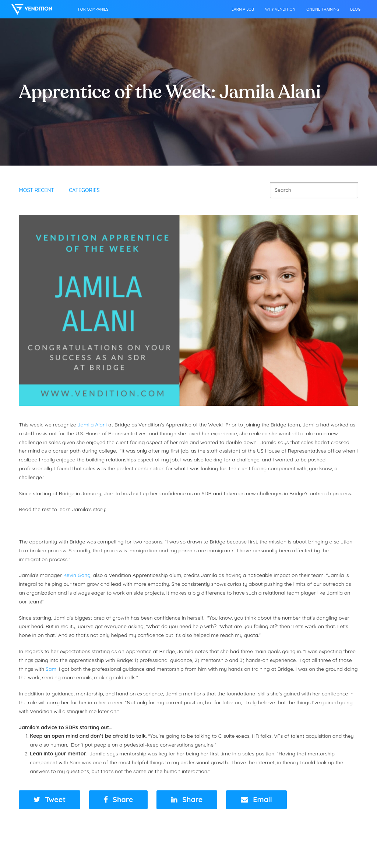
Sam (51, 669)
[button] (50, 800)
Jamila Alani (92, 425)
